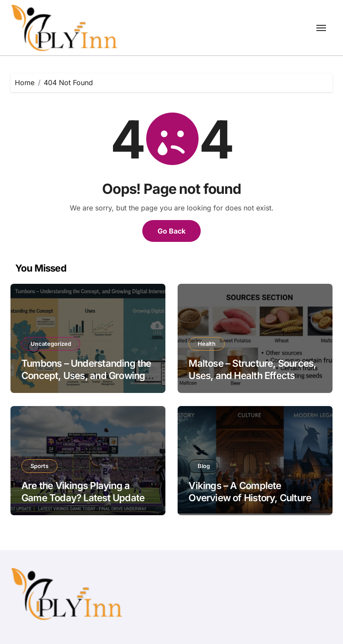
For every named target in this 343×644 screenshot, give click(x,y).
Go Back (171, 231)
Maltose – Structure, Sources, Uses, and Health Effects (252, 370)
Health (207, 344)
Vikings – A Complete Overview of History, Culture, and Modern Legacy (251, 498)
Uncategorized (51, 344)
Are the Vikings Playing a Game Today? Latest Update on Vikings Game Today (83, 498)
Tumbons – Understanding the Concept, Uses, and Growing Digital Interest (86, 376)
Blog (204, 466)
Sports (39, 466)
